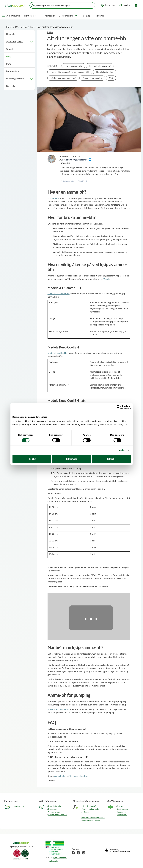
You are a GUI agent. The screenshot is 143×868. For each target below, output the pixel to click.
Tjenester (100, 16)
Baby (33, 27)
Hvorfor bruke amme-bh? (100, 66)
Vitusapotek (74, 776)
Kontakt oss (19, 806)
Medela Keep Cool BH (58, 353)
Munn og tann (13, 71)
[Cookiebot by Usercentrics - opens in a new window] (119, 407)
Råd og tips (21, 27)
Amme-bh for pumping (92, 78)
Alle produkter (13, 16)
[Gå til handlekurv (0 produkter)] (136, 5)
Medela (106, 279)
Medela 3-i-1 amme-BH (59, 293)
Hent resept (110, 5)
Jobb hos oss (122, 809)
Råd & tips (87, 16)
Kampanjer (50, 16)
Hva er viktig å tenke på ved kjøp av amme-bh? (70, 72)
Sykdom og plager (14, 41)
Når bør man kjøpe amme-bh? (63, 78)
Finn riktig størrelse (104, 72)
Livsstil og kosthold (15, 79)
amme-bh (55, 198)
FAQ (111, 78)
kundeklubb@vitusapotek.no (93, 817)
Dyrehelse (11, 86)
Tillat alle (111, 459)
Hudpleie (11, 34)
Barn (8, 64)
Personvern (53, 809)
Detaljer (122, 450)
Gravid (9, 49)
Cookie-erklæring (56, 812)
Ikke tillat (32, 459)
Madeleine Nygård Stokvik (75, 160)
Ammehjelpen (61, 776)
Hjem (9, 27)
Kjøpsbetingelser (55, 806)
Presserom (122, 812)
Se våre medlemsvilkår (91, 820)
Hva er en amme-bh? (73, 66)
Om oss (120, 806)
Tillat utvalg (71, 459)
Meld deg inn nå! (89, 806)
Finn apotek (122, 815)
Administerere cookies (58, 815)
